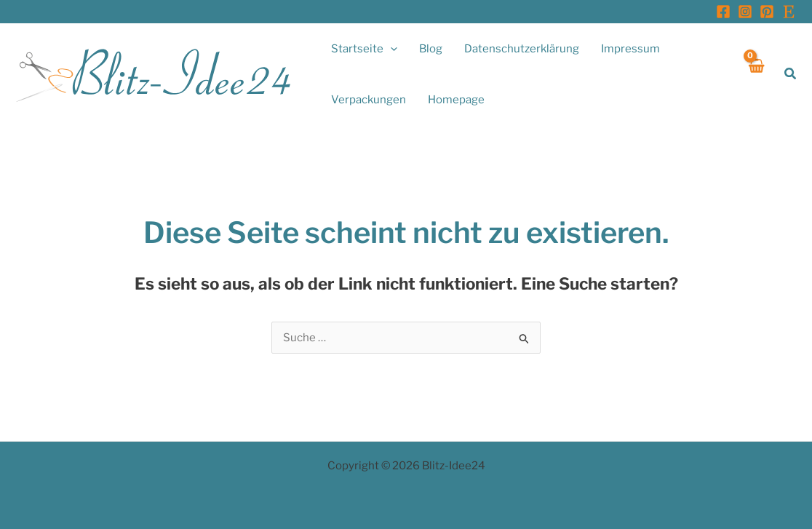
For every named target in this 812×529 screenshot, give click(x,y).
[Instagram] (745, 12)
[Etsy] (789, 12)
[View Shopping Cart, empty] (756, 74)
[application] (390, 49)
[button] (791, 74)
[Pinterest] (767, 12)
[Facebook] (723, 12)
